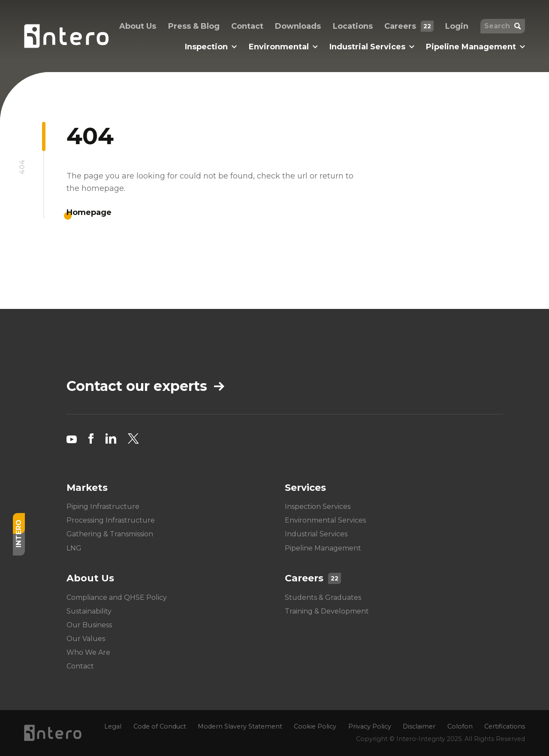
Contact (247, 26)
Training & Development (327, 611)
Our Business (89, 625)
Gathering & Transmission (110, 534)
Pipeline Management (475, 47)
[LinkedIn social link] (111, 438)
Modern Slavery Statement (240, 726)
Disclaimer (419, 726)
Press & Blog (194, 26)
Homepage (89, 212)
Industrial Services (372, 47)
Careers (409, 26)
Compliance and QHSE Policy (117, 597)
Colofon (460, 726)
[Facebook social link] (91, 438)
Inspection (211, 47)
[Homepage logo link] (66, 36)
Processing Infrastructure (111, 520)
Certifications (505, 726)
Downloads (298, 26)
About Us (138, 26)
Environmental (283, 47)
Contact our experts (145, 386)
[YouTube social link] (72, 438)
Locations (353, 26)
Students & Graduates (323, 597)
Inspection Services (318, 507)
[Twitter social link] (133, 438)
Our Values (86, 639)
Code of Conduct (160, 726)
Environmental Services (325, 520)
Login (457, 26)
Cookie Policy (315, 726)
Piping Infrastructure (103, 507)
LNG (74, 548)
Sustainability (89, 611)
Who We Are (88, 652)
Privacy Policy (370, 726)
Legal (113, 726)
